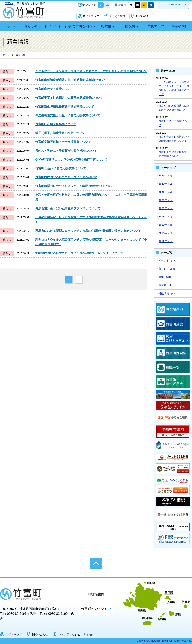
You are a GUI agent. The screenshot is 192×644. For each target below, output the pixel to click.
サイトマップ (91, 16)
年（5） (166, 192)
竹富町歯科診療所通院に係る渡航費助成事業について (71, 80)
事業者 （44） (167, 285)
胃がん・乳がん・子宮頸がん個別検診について (66, 151)
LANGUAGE (173, 4)
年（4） (166, 225)
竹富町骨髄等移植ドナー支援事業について (63, 142)
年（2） (166, 176)
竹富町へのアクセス (96, 609)
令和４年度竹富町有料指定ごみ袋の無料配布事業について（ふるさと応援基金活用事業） (91, 197)
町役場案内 (96, 594)
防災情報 (132, 26)
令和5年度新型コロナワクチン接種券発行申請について (71, 159)
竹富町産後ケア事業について (54, 89)
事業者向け (180, 26)
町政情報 (108, 26)
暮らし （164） (168, 269)
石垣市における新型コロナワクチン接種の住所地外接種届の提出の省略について (88, 231)
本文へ (9, 3)
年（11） (167, 184)
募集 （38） (166, 277)
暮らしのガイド (36, 26)
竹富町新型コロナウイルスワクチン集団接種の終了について (75, 186)
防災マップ (156, 26)
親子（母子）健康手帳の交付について (60, 133)
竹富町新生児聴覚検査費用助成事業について (65, 106)
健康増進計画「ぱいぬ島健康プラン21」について (68, 208)
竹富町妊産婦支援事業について (56, 124)
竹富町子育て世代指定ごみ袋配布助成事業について (69, 98)
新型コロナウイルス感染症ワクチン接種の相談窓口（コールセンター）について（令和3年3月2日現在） (91, 242)
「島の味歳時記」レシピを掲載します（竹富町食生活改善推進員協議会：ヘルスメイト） (91, 219)
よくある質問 (117, 16)
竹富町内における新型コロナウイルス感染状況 (66, 177)
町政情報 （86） (168, 293)
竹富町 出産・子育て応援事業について (61, 168)
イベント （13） (168, 260)
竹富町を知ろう (84, 26)
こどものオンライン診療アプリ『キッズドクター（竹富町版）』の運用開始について (91, 71)
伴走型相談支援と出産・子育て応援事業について (68, 115)
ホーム (12, 26)
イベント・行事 (60, 26)
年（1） (166, 200)
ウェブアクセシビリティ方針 (76, 634)
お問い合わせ (144, 16)
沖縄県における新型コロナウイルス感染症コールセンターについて (79, 253)
